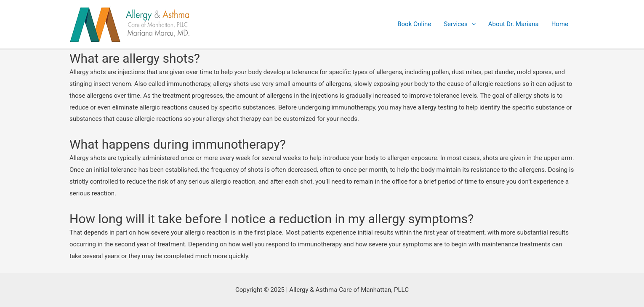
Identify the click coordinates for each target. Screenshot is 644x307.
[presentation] (472, 24)
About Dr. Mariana (514, 24)
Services (460, 24)
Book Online (414, 24)
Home (560, 24)
